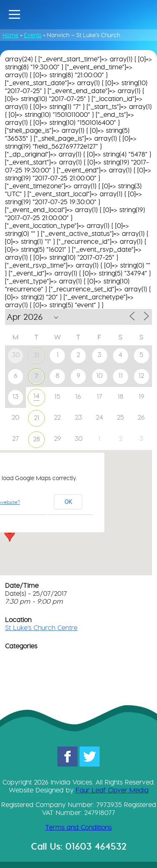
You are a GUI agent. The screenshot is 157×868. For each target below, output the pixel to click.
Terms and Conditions (78, 827)
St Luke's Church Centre (41, 628)
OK (68, 502)
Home (10, 35)
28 (37, 439)
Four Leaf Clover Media (112, 790)
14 (36, 396)
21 (37, 418)
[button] (10, 534)
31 (36, 355)
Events (33, 35)
